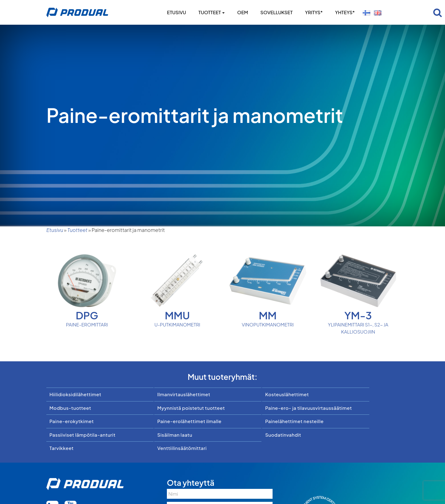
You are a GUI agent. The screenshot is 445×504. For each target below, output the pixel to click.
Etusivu (176, 12)
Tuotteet (212, 12)
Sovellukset (277, 12)
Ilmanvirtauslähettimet (184, 394)
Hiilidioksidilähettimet (75, 394)
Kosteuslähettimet (287, 394)
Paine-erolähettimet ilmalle (189, 421)
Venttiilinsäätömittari (182, 448)
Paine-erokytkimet (72, 421)
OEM (242, 12)
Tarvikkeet (61, 448)
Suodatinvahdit (283, 435)
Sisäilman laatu (175, 435)
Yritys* (314, 12)
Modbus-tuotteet (70, 408)
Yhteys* (345, 12)
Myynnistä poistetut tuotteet (191, 408)
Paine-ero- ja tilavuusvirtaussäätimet (309, 408)
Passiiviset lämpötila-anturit (83, 435)
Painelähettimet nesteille (294, 421)
